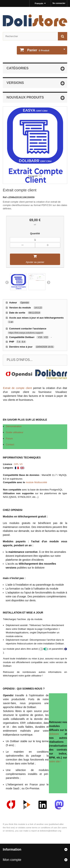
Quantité (35, 233)
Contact (10, 444)
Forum (9, 438)
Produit (38, 50)
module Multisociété (36, 482)
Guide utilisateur (15, 432)
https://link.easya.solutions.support (26, 333)
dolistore (54, 734)
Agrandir (33, 176)
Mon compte (12, 860)
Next (49, 282)
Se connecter (59, 3)
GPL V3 (18, 464)
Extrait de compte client (17, 388)
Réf (5, 197)
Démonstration (14, 426)
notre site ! (55, 761)
